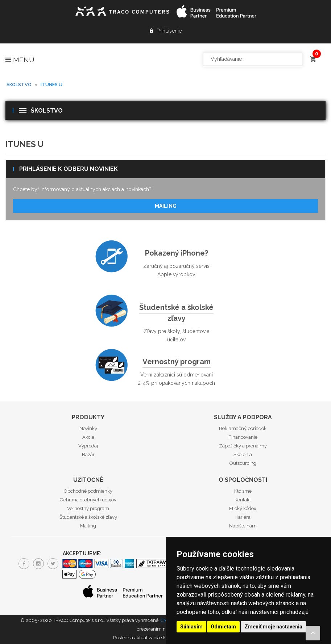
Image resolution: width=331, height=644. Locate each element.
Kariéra (243, 517)
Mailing (166, 206)
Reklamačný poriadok (243, 428)
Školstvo (19, 85)
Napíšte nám (243, 526)
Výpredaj (88, 446)
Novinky (88, 428)
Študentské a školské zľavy (176, 313)
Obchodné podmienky (88, 491)
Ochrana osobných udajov (88, 500)
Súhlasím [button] (191, 627)
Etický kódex (243, 508)
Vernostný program (177, 362)
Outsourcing (243, 463)
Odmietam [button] (223, 627)
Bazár (88, 454)
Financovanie (243, 437)
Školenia (243, 454)
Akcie (88, 437)
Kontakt (243, 500)
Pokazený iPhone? (177, 253)
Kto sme (243, 491)
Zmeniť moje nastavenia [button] (273, 627)
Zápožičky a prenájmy (243, 446)
